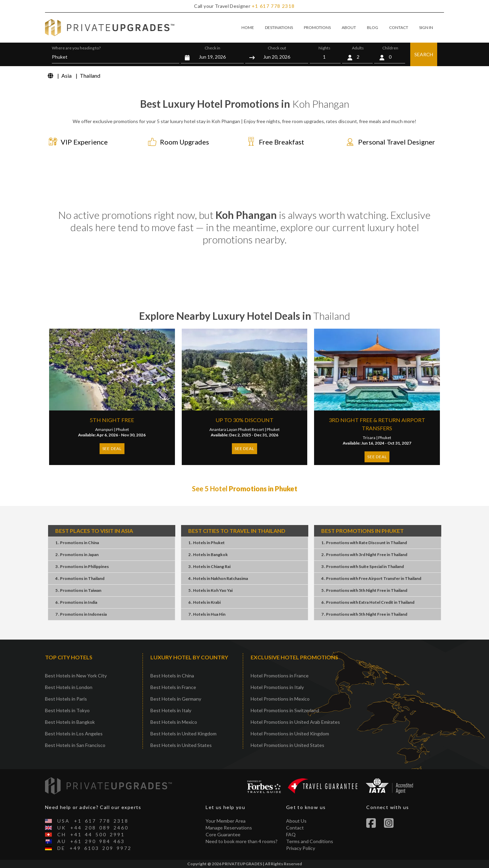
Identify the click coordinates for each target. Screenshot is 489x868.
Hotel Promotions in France (280, 676)
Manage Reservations (229, 828)
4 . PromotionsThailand (80, 578)
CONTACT (399, 27)
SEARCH (424, 54)
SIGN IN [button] (426, 27)
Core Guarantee (223, 834)
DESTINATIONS (279, 27)
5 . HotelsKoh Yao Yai (210, 590)
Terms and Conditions (310, 841)
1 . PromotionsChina (77, 543)
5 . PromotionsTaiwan (78, 590)
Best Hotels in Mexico (174, 722)
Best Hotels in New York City (76, 676)
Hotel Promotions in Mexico (280, 699)
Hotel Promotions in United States (287, 745)
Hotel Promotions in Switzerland (285, 710)
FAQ (291, 834)
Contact (295, 828)
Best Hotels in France (173, 687)
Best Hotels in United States (181, 745)
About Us (296, 821)
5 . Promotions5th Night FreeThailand (364, 590)
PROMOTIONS (317, 27)
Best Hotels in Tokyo (67, 710)
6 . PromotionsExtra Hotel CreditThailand (368, 602)
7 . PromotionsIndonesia (81, 614)
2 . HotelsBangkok (208, 555)
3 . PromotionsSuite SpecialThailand (362, 566)
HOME (248, 27)
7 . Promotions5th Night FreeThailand (364, 614)
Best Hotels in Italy (171, 710)
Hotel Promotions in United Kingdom (290, 734)
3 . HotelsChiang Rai (209, 566)
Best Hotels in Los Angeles (74, 734)
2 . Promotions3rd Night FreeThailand (364, 555)
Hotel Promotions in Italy (277, 687)
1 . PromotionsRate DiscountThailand (364, 543)
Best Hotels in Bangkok (70, 722)
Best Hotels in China (172, 676)
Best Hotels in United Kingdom (183, 734)
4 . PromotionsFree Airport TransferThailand (371, 578)
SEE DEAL (112, 448)
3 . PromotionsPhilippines (82, 566)
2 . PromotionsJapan (77, 555)
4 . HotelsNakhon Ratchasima (218, 578)
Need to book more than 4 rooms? (242, 841)
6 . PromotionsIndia (76, 602)
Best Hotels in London (69, 687)
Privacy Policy (301, 848)
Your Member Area (226, 821)
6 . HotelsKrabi (204, 602)
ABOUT (349, 27)
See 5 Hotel (245, 489)
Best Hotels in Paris (66, 699)
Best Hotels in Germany (176, 699)
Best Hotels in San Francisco (75, 745)
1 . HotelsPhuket (206, 543)
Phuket (122, 429)
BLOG (373, 27)
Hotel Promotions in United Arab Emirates (295, 722)
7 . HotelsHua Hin (207, 614)
